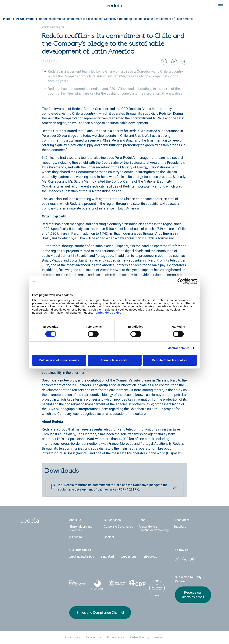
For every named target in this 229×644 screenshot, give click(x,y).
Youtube (192, 559)
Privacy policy (116, 637)
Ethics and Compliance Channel (100, 612)
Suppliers (180, 527)
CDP (137, 584)
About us (75, 520)
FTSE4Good (97, 585)
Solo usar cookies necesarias (59, 360)
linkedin (185, 559)
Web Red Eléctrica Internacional (129, 556)
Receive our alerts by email (193, 595)
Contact (109, 537)
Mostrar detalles (179, 348)
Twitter (177, 559)
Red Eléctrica (82, 556)
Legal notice (94, 637)
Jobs (142, 520)
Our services (112, 520)
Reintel (108, 556)
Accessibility (72, 637)
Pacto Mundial (117, 584)
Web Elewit (150, 556)
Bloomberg (157, 588)
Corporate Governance (119, 527)
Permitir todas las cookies (170, 360)
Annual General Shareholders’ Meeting (154, 528)
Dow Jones (78, 584)
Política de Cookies (107, 313)
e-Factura (76, 537)
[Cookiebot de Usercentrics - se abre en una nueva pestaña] (180, 281)
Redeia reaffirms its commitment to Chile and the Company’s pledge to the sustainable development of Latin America (116, 19)
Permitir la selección (114, 360)
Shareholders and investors (81, 528)
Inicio (7, 19)
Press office (25, 19)
